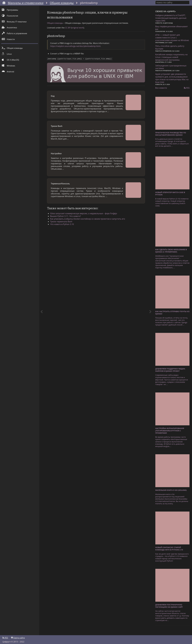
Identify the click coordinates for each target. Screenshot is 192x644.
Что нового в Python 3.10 (64, 228)
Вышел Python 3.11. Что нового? (67, 219)
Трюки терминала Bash (63, 225)
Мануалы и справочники (26, 3)
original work (78, 31)
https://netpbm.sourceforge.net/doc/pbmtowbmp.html (75, 50)
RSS (187, 87)
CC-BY (68, 31)
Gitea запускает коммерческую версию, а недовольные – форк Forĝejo (85, 217)
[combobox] (172, 2)
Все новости (161, 87)
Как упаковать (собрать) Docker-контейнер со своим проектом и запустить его (89, 222)
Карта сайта (18, 636)
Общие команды (62, 3)
